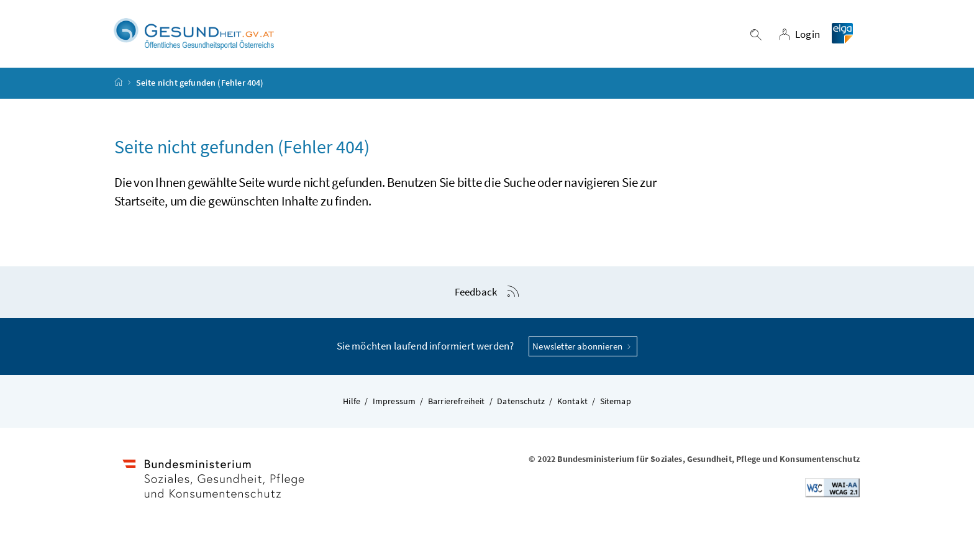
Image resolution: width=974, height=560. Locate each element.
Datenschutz (521, 402)
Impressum (394, 402)
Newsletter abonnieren (583, 347)
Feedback (476, 292)
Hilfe (352, 402)
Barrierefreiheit (457, 402)
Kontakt (572, 402)
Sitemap (616, 402)
